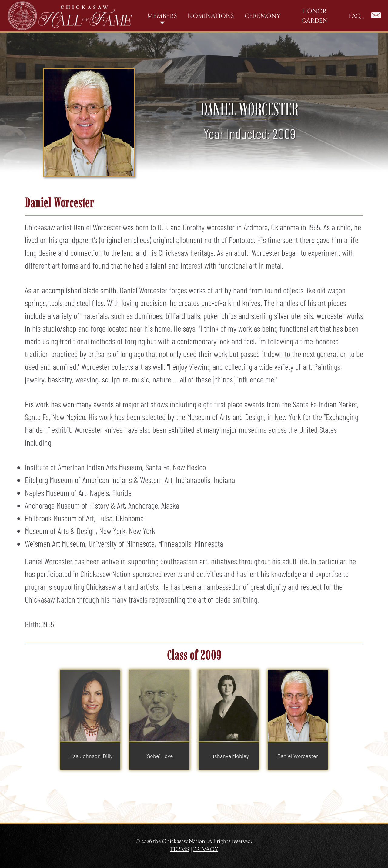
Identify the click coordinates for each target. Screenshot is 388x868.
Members (162, 16)
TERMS (180, 850)
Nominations (211, 16)
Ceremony (263, 16)
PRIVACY (206, 850)
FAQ (355, 16)
